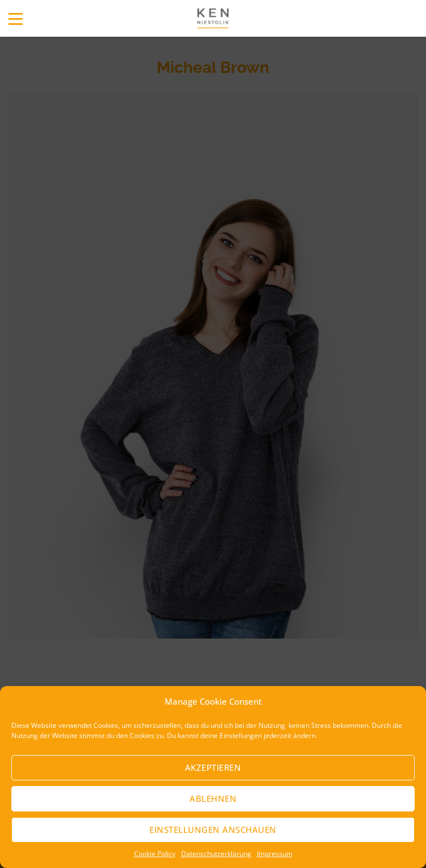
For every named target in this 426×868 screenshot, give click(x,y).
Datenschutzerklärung (216, 854)
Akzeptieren (213, 767)
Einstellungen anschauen (213, 830)
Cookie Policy (155, 854)
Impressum (275, 854)
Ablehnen (213, 798)
